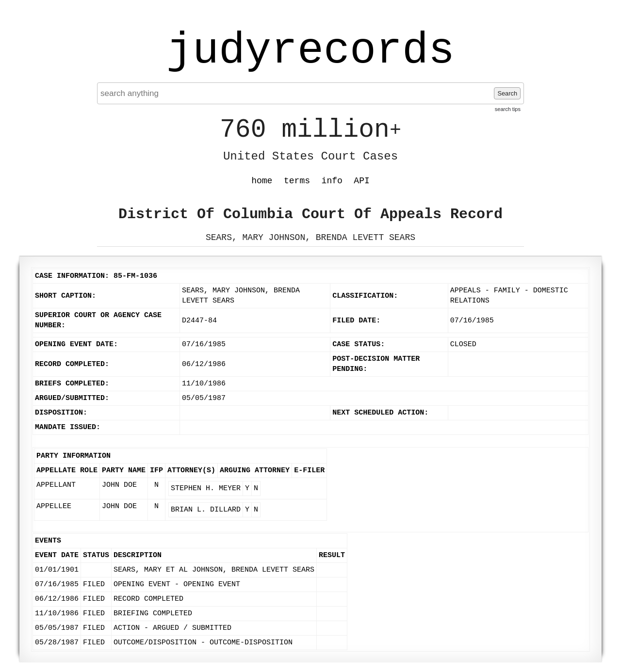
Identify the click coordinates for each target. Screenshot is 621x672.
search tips (508, 109)
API (361, 181)
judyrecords (310, 51)
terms (297, 181)
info (332, 181)
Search (507, 93)
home (262, 181)
